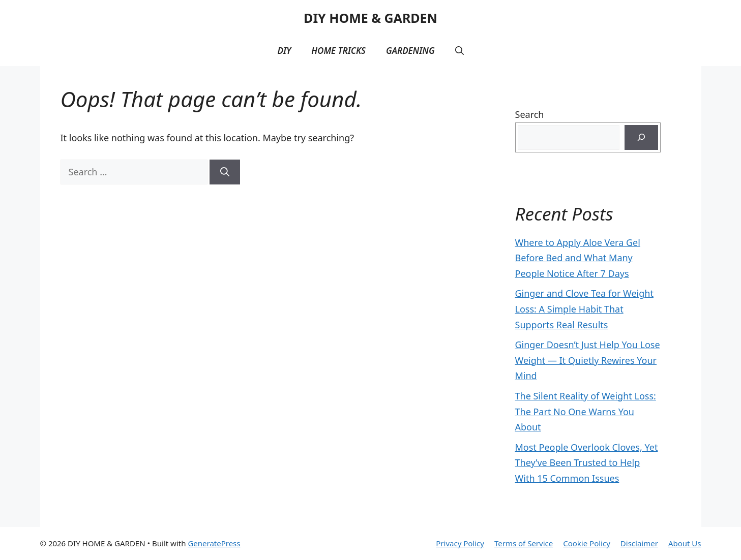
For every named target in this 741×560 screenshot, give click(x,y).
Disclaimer (639, 543)
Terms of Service (524, 543)
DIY (284, 51)
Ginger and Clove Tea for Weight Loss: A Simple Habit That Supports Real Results (584, 309)
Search (530, 114)
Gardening (410, 51)
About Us (685, 543)
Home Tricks (338, 51)
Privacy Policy (460, 543)
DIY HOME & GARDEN (370, 18)
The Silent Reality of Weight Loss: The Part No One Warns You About (586, 411)
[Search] (225, 172)
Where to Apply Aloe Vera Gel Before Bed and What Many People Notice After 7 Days (578, 258)
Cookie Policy (587, 543)
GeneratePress (214, 543)
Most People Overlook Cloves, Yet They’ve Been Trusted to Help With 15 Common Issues (587, 463)
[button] (460, 51)
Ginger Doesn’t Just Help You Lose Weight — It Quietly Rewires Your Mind (588, 360)
